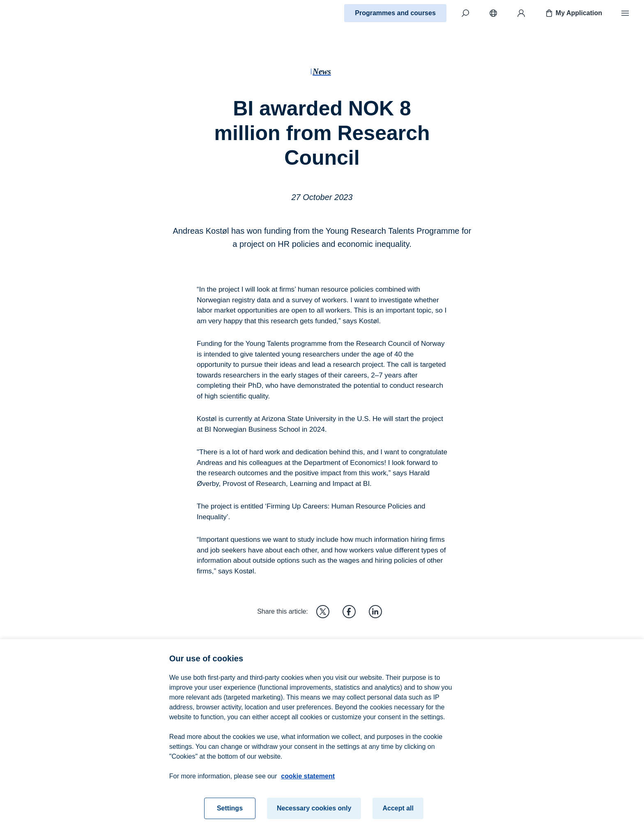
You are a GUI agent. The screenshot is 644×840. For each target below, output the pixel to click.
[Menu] (625, 13)
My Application (573, 13)
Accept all (398, 811)
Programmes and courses (395, 13)
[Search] (465, 13)
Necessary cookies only (314, 811)
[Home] (35, 13)
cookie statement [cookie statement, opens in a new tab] (308, 779)
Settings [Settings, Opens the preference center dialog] (230, 811)
